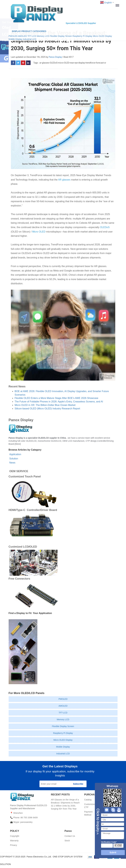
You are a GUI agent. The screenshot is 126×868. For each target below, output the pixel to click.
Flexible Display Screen (61, 36)
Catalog (88, 800)
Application (15, 454)
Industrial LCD (30, 39)
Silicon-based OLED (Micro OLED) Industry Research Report (47, 409)
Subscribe (78, 784)
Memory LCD (43, 36)
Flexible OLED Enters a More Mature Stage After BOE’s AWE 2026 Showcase (56, 398)
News (12, 463)
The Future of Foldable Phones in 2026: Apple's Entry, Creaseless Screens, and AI (59, 402)
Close (98, 822)
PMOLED (13, 36)
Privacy (14, 845)
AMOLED (22, 36)
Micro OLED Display (102, 36)
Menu (118, 5)
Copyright (15, 836)
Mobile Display (16, 39)
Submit (113, 852)
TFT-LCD (32, 36)
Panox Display (55, 57)
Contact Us (70, 836)
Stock (67, 841)
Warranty (14, 841)
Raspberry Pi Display (83, 36)
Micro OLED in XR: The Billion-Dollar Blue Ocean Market (45, 405)
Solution (14, 459)
